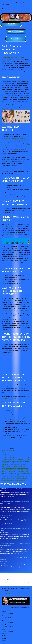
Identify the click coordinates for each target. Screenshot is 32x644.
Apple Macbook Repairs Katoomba (21, 458)
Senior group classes (15, 477)
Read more (13, 497)
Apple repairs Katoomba (20, 459)
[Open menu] (3, 8)
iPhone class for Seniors (12, 466)
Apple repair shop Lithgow (8, 459)
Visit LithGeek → (6, 579)
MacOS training (20, 471)
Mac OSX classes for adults (17, 470)
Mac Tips (4, 451)
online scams (16, 422)
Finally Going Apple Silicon (7, 516)
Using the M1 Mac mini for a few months (11, 489)
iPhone (22, 385)
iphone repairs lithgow (11, 468)
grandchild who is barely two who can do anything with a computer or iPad (15, 138)
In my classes (18, 248)
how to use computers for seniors (17, 461)
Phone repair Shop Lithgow (14, 473)
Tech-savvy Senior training (8, 478)
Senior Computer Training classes (11, 226)
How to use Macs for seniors (20, 463)
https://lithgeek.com (7, 594)
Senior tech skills (24, 477)
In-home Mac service (14, 465)
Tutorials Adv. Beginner (19, 451)
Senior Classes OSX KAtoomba (17, 475)
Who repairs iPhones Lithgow (18, 480)
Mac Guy (8, 470)
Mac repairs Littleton (11, 471)
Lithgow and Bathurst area (9, 398)
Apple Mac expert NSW (7, 458)
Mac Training (10, 451)
